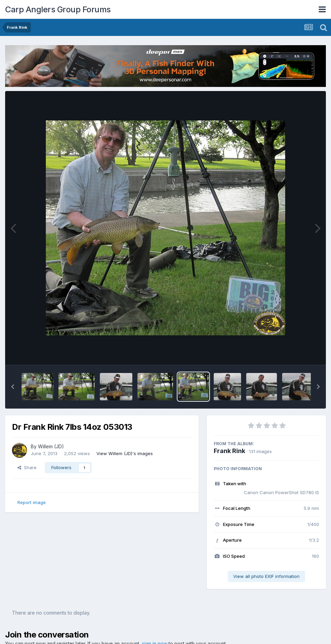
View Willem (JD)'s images (125, 453)
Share (27, 467)
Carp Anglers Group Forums (58, 9)
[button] (13, 387)
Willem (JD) (51, 446)
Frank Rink (229, 451)
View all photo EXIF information (266, 576)
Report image (32, 502)
